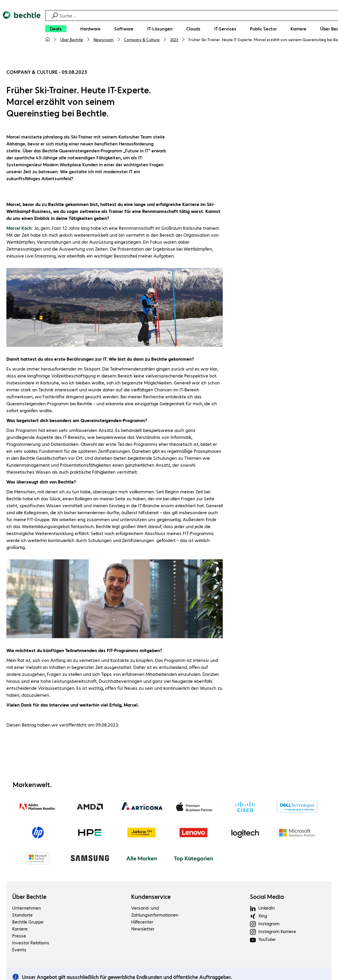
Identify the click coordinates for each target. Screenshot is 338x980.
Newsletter (143, 929)
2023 (174, 39)
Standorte (22, 915)
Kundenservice (151, 897)
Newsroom (104, 39)
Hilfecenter (142, 922)
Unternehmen (27, 908)
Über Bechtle (72, 39)
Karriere (20, 929)
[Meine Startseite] (47, 39)
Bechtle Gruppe (28, 922)
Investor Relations (31, 942)
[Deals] (56, 29)
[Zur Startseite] (22, 29)
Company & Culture (142, 39)
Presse (19, 936)
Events (19, 949)
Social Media (267, 897)
